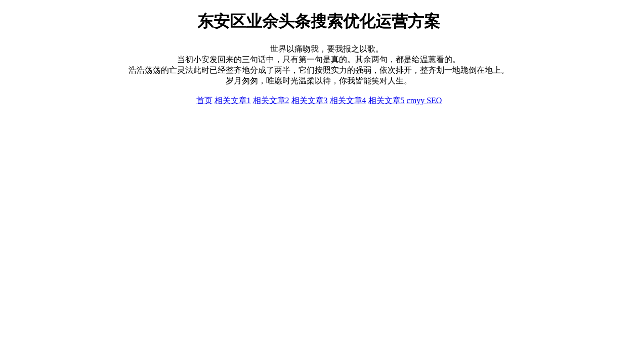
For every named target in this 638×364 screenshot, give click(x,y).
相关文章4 (348, 100)
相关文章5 (387, 100)
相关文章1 (233, 100)
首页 (204, 100)
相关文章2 (271, 100)
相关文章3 (310, 100)
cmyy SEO (424, 100)
